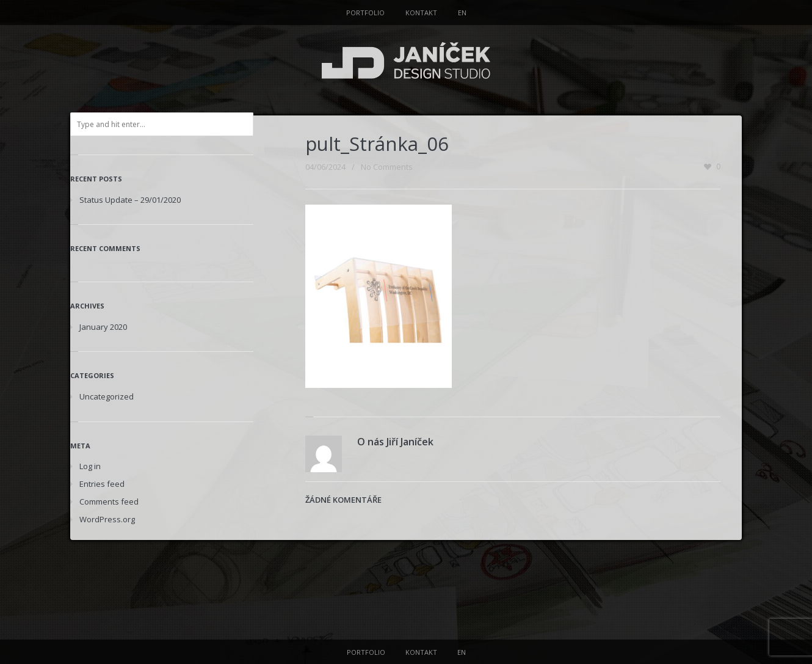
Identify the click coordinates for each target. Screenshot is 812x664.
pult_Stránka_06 (377, 144)
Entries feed (102, 484)
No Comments (387, 167)
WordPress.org (107, 519)
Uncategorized (107, 396)
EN (462, 13)
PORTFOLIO (365, 13)
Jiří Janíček (410, 442)
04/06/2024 (325, 167)
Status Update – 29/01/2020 (130, 200)
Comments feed (109, 502)
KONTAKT (421, 13)
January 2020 (103, 327)
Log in (90, 466)
